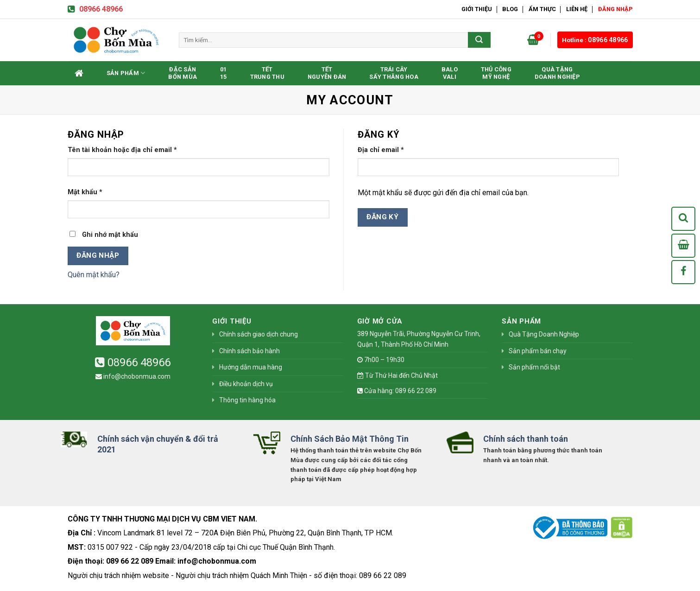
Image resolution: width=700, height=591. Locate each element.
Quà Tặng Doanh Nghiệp (557, 73)
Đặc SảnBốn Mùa (183, 73)
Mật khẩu (85, 192)
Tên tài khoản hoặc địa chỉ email (122, 150)
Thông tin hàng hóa (247, 400)
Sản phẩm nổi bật (534, 367)
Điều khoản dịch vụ (246, 384)
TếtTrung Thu (267, 73)
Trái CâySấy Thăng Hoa (394, 73)
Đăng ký (382, 217)
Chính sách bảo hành (249, 351)
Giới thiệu (477, 9)
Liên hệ (577, 9)
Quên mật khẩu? (94, 275)
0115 (224, 73)
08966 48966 (95, 9)
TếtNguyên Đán (327, 73)
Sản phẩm (126, 73)
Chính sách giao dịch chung (259, 334)
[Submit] (479, 40)
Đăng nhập (98, 255)
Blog (510, 9)
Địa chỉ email (381, 150)
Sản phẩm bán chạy (538, 351)
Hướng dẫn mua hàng (251, 367)
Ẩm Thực (542, 9)
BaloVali (450, 73)
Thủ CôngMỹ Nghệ (496, 73)
